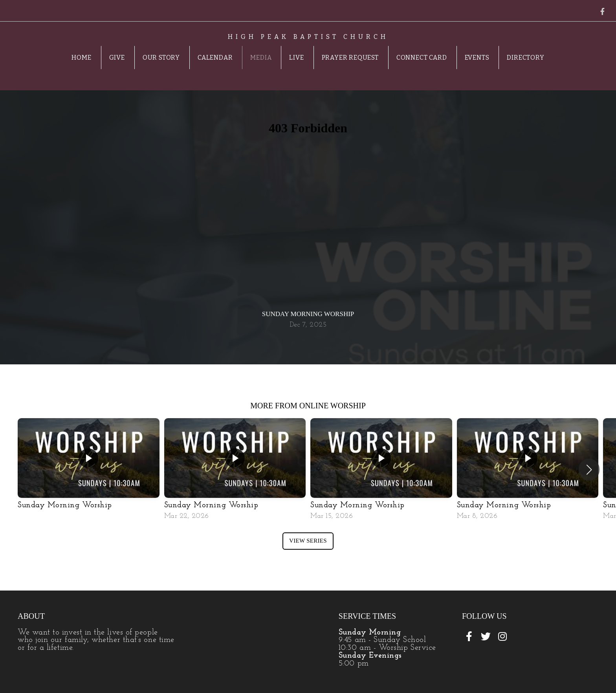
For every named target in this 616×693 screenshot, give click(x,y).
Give (117, 58)
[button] (589, 470)
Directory (525, 58)
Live (296, 58)
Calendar (215, 58)
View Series (308, 541)
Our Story (161, 58)
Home (81, 58)
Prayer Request (350, 58)
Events (477, 58)
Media (261, 58)
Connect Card (422, 58)
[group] (89, 469)
